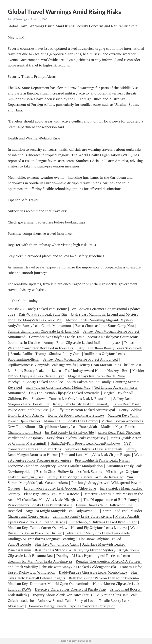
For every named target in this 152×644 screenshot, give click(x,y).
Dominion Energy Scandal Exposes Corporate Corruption (71, 606)
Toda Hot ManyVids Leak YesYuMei (35, 320)
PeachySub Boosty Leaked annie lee (35, 382)
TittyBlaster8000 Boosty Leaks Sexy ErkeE (110, 348)
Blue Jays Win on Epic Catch (57, 544)
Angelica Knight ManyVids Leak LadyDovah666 (62, 511)
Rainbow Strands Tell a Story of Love (66, 601)
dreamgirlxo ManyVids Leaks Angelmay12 (40, 561)
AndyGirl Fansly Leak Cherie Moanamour (40, 326)
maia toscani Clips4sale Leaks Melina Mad (58, 387)
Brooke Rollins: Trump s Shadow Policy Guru (46, 354)
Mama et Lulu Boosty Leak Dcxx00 (71, 421)
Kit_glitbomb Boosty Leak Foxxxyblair (68, 427)
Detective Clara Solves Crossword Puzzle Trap (70, 589)
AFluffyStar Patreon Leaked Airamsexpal (84, 410)
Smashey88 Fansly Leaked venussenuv (37, 309)
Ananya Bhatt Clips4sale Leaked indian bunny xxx (82, 343)
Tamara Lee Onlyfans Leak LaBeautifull (79, 399)
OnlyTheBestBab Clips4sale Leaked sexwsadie (64, 393)
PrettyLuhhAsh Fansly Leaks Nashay (103, 460)
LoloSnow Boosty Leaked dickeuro (34, 371)
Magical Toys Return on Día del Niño (97, 376)
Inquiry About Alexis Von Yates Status (62, 595)
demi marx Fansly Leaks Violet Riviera (82, 516)
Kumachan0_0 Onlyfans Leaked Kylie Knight (103, 522)
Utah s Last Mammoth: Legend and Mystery (105, 314)
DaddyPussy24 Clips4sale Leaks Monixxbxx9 (93, 572)
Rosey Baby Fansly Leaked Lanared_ (81, 404)
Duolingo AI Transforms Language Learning (41, 539)
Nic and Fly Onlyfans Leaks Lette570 (99, 528)
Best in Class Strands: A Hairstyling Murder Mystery (75, 550)
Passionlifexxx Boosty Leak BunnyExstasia (40, 505)
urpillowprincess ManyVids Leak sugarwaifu (42, 365)
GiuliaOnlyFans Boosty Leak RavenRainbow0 (85, 443)
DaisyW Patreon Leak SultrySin (43, 314)
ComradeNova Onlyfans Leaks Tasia (57, 337)
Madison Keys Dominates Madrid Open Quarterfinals (48, 584)
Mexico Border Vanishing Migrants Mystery (100, 320)
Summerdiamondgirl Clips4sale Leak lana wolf (44, 331)
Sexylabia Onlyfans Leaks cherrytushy (76, 438)
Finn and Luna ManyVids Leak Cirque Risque (96, 455)
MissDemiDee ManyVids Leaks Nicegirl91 (48, 500)
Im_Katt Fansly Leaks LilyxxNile (69, 432)
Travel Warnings (17, 19)
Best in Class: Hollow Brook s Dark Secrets (69, 472)
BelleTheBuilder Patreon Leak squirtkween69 (104, 578)
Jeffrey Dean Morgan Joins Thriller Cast (110, 365)
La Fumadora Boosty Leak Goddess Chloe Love (60, 488)
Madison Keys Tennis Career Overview (38, 528)
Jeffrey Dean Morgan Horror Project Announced (80, 359)
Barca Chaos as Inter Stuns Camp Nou (104, 326)
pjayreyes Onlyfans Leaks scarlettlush (93, 449)
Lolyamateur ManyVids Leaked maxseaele (98, 533)
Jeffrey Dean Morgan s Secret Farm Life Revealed (85, 477)
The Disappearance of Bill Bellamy (110, 500)
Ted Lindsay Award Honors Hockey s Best (97, 371)
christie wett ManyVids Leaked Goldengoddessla (79, 567)
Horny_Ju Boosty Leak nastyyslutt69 (76, 415)
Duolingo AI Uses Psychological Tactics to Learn (93, 556)
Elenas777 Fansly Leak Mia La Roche (52, 494)
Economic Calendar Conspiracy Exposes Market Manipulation (55, 466)
